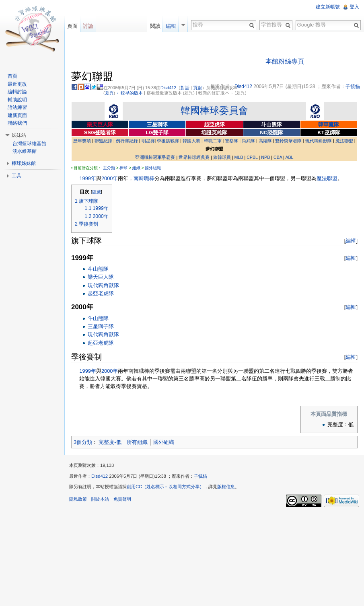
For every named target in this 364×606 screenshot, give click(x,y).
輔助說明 (17, 100)
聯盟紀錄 (103, 141)
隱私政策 (78, 499)
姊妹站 (19, 135)
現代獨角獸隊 (319, 141)
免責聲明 (122, 499)
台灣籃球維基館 (29, 144)
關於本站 (100, 499)
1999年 (87, 178)
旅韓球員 (222, 157)
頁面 (72, 26)
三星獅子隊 (101, 326)
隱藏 (97, 192)
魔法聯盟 (344, 141)
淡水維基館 (25, 151)
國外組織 (153, 168)
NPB (265, 157)
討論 (88, 26)
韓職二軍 (213, 141)
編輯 (351, 241)
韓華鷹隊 (329, 124)
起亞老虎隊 (101, 293)
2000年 (110, 178)
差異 (109, 93)
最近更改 (17, 84)
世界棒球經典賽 (194, 157)
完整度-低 (110, 442)
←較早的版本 (130, 93)
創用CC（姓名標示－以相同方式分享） (165, 487)
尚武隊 (248, 141)
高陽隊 (265, 141)
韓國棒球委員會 (214, 110)
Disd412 (168, 88)
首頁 (12, 76)
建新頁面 (17, 115)
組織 (136, 168)
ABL (289, 157)
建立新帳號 (328, 7)
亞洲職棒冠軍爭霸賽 (155, 157)
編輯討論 (17, 92)
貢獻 (197, 88)
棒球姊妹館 (24, 163)
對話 (185, 88)
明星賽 (148, 141)
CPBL (252, 157)
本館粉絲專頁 (285, 61)
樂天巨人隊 (101, 277)
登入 (354, 7)
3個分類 (83, 442)
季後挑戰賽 (168, 141)
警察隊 (231, 141)
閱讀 (155, 26)
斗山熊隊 (98, 269)
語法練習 (17, 107)
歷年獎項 (82, 141)
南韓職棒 (144, 178)
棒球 (123, 168)
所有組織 (137, 442)
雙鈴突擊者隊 (288, 141)
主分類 (109, 168)
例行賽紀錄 (127, 141)
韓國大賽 (191, 141)
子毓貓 (201, 476)
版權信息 (226, 487)
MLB (239, 157)
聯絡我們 (17, 123)
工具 (16, 176)
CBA (278, 157)
